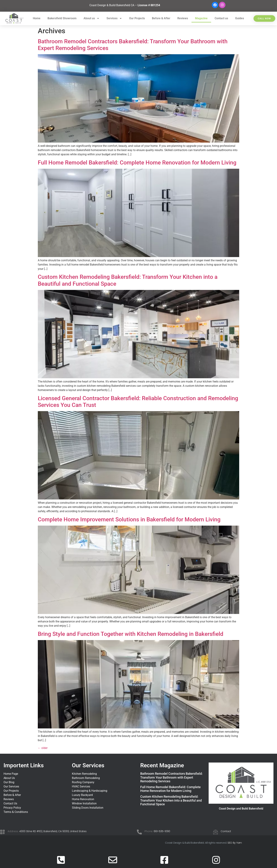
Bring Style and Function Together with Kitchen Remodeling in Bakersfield (131, 634)
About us (92, 18)
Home (37, 18)
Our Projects (137, 18)
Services (114, 18)
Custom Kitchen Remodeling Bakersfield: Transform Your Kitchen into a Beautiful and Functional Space (171, 800)
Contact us (221, 18)
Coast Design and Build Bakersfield (241, 809)
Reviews (183, 18)
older (43, 748)
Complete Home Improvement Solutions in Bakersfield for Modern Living (129, 519)
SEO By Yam (235, 843)
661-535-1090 (162, 831)
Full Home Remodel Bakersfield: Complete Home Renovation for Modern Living (137, 163)
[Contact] (216, 832)
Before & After (161, 18)
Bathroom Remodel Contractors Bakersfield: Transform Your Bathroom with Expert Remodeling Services (171, 777)
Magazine (201, 18)
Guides (240, 18)
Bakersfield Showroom (62, 18)
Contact (226, 831)
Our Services (88, 765)
